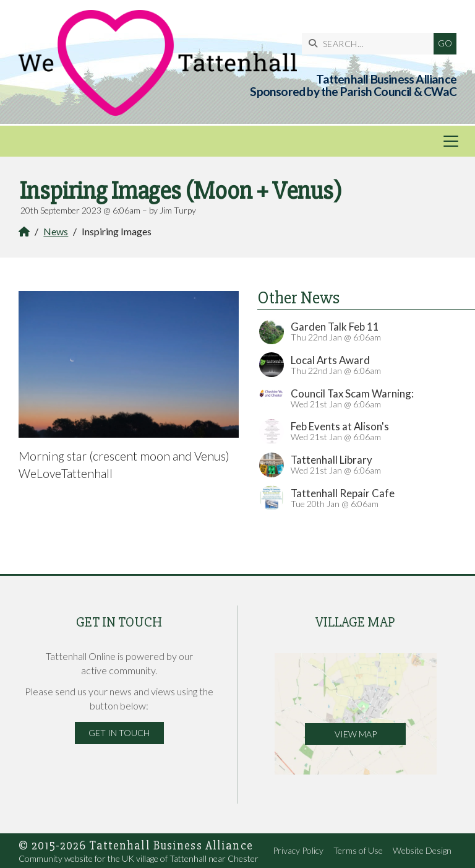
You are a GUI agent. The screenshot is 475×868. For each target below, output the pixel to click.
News (56, 231)
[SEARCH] (371, 44)
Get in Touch (119, 733)
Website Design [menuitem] (422, 850)
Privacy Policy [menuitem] (298, 850)
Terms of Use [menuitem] (358, 850)
